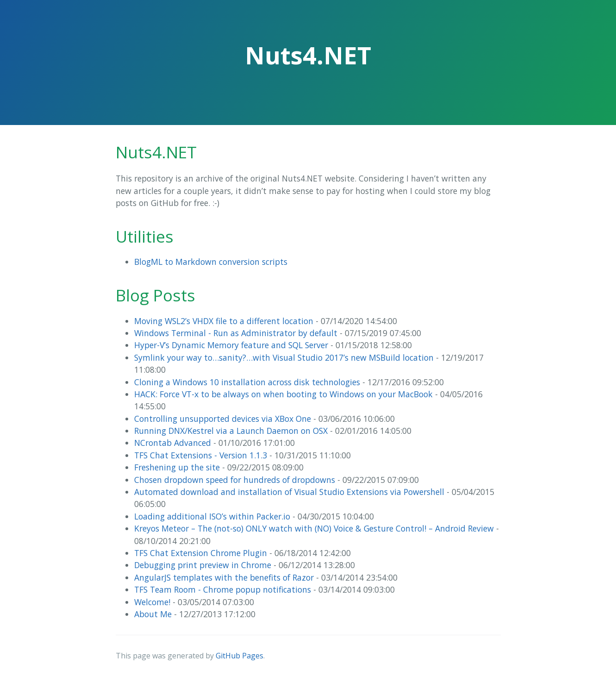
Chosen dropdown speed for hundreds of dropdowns (235, 480)
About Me (153, 614)
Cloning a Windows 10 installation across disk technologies (247, 382)
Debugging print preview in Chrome (203, 565)
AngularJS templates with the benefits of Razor (224, 577)
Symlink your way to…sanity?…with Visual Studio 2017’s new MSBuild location (284, 357)
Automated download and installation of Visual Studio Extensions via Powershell (289, 492)
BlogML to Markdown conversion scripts (211, 262)
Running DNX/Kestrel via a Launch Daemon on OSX (231, 431)
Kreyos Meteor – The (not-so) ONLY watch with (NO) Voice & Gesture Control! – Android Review (314, 528)
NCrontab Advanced (173, 443)
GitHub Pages (240, 656)
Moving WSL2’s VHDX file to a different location (224, 321)
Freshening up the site (177, 467)
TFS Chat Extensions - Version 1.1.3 (201, 455)
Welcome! (152, 602)
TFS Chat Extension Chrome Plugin (201, 553)
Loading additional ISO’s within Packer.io (212, 516)
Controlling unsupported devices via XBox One (223, 419)
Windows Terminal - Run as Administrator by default (236, 333)
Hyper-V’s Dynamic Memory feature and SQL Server (231, 345)
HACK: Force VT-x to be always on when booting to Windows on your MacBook (283, 394)
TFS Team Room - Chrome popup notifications (223, 589)
